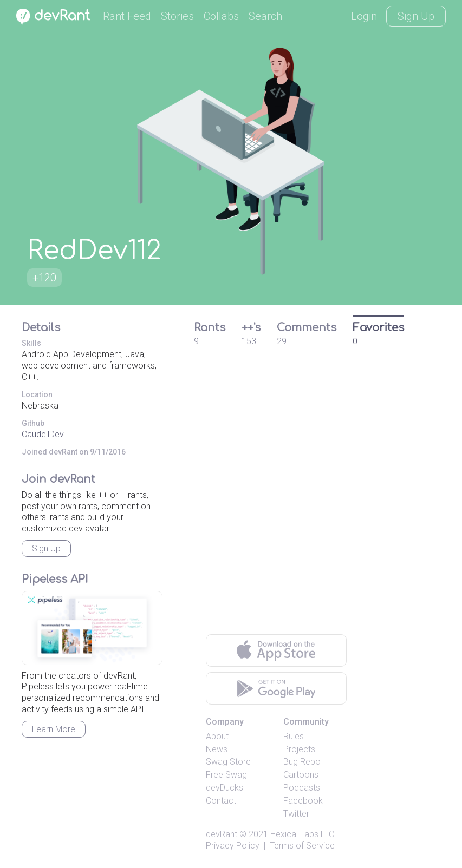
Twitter (296, 814)
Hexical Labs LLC (302, 834)
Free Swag (226, 775)
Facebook (303, 801)
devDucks (225, 788)
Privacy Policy (233, 846)
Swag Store (228, 762)
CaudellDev (43, 434)
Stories (177, 16)
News (217, 749)
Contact (221, 801)
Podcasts (302, 788)
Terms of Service (302, 846)
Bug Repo (302, 762)
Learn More (54, 729)
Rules (294, 736)
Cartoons (301, 775)
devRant (222, 834)
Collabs (221, 16)
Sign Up (416, 16)
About (217, 736)
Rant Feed (127, 16)
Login (364, 16)
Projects (299, 749)
